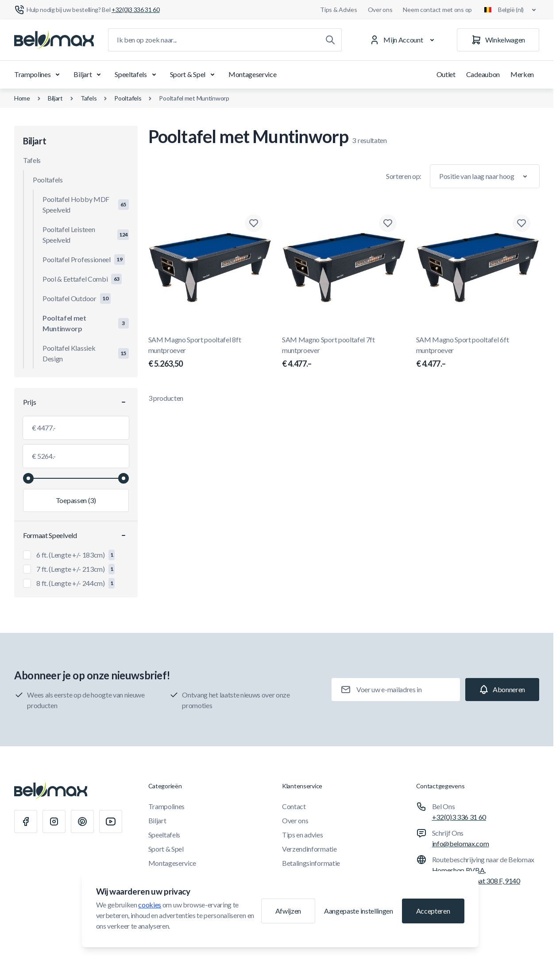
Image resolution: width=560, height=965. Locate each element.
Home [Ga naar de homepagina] (22, 98)
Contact (294, 806)
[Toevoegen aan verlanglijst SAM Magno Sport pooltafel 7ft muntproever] (388, 223)
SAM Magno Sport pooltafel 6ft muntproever (478, 353)
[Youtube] (111, 822)
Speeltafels (137, 74)
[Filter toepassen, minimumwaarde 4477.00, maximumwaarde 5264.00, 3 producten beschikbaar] (76, 500)
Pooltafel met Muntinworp (194, 98)
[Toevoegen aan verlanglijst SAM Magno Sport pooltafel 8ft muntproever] (254, 223)
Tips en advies (303, 835)
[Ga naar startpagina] (54, 40)
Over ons (380, 10)
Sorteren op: (404, 176)
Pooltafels (128, 98)
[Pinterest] (82, 822)
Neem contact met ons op (437, 10)
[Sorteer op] (485, 176)
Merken (522, 74)
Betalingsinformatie (311, 863)
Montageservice (253, 74)
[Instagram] (54, 822)
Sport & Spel (194, 74)
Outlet (446, 74)
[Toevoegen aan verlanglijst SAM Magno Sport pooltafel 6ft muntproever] (521, 223)
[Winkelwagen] (498, 40)
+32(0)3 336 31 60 (459, 817)
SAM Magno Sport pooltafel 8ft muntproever (210, 353)
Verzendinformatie (309, 849)
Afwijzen (288, 911)
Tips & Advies (338, 10)
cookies (150, 905)
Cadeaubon (483, 74)
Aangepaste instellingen (359, 911)
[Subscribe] (502, 690)
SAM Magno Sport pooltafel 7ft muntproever (344, 353)
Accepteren (433, 911)
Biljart (89, 74)
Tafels (89, 98)
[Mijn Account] (404, 40)
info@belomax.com (461, 843)
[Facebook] (26, 822)
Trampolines (39, 74)
